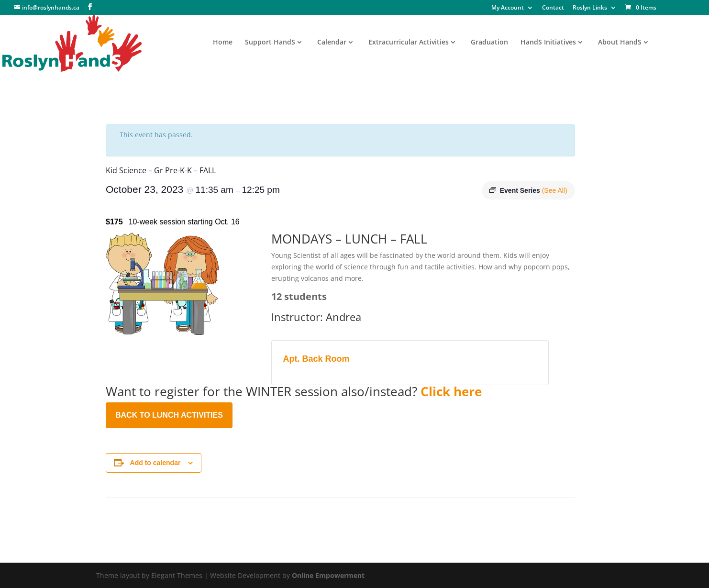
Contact (553, 8)
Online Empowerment (328, 575)
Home (223, 43)
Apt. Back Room (316, 359)
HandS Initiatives (548, 43)
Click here (451, 391)
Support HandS (270, 43)
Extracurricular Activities (409, 43)
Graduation (489, 43)
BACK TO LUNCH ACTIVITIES (169, 415)
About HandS (620, 43)
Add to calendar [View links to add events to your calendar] (155, 463)
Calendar (332, 43)
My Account (508, 8)
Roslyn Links (590, 8)
